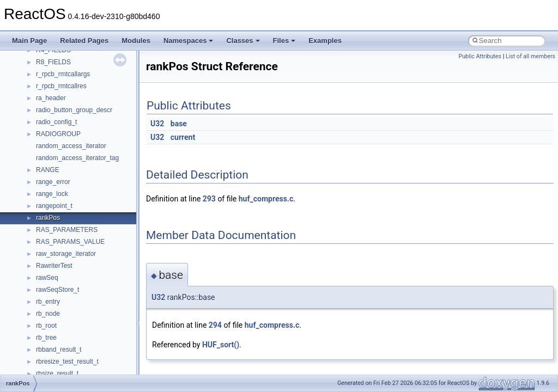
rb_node (48, 314)
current (183, 137)
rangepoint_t (54, 206)
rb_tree (46, 338)
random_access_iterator (71, 146)
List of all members (530, 56)
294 (215, 325)
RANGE (48, 170)
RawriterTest (54, 266)
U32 (157, 124)
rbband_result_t (59, 350)
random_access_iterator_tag (77, 158)
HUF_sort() (221, 345)
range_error (53, 182)
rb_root (46, 326)
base (179, 124)
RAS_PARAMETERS (67, 230)
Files (284, 41)
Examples (325, 41)
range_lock (52, 194)
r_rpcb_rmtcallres (61, 86)
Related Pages (84, 41)
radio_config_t (56, 122)
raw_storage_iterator (66, 254)
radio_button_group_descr (74, 110)
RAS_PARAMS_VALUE (70, 242)
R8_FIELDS (53, 62)
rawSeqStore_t (57, 290)
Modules (136, 41)
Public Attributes (480, 56)
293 (209, 199)
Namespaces (189, 41)
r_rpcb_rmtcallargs (63, 74)
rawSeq (47, 278)
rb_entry (48, 302)
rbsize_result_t (57, 373)
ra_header (51, 98)
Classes (243, 41)
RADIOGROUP (58, 134)
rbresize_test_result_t (67, 362)
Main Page (29, 41)
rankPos (48, 218)
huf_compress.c (266, 199)
